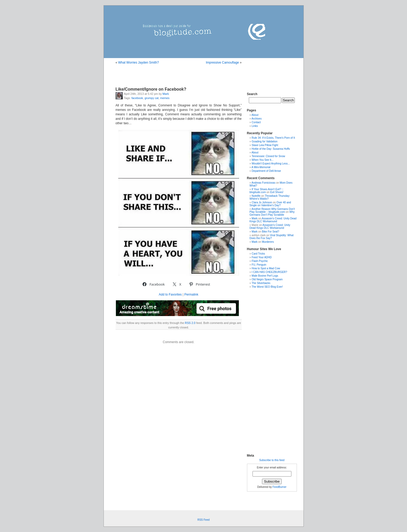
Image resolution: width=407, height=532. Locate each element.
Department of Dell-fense (266, 171)
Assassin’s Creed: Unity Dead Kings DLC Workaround (273, 220)
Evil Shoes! (277, 192)
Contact (256, 122)
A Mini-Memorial (261, 167)
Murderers (268, 242)
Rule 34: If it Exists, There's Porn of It (273, 138)
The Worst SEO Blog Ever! (267, 287)
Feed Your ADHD (262, 257)
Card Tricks (258, 254)
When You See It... (263, 160)
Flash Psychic (260, 261)
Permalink (191, 295)
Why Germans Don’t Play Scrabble (272, 213)
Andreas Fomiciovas (263, 183)
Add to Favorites (170, 295)
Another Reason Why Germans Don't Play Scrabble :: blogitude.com (272, 210)
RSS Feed (203, 520)
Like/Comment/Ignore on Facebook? (151, 89)
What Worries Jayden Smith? (139, 63)
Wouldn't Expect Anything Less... (271, 164)
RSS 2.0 (190, 323)
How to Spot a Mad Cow (266, 268)
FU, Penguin (259, 265)
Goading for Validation (265, 141)
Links (255, 126)
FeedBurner (279, 487)
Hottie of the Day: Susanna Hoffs (271, 149)
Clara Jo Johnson (262, 202)
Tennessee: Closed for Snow (268, 156)
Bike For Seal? (271, 232)
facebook (137, 98)
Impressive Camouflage (222, 63)
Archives (256, 119)
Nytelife (256, 196)
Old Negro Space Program (267, 279)
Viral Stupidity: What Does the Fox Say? (272, 237)
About (255, 115)
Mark (166, 94)
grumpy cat (151, 98)
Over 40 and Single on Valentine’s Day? (270, 204)
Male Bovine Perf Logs (265, 276)
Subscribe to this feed (272, 460)
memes (165, 98)
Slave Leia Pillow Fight (265, 145)
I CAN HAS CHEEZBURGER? (269, 272)
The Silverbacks (261, 283)
